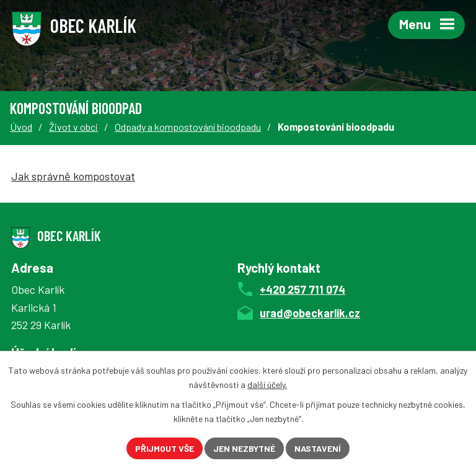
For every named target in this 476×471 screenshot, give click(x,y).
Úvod (21, 127)
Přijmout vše (165, 448)
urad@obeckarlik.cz (310, 313)
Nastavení (318, 448)
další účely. (267, 385)
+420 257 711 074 (302, 289)
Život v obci (73, 127)
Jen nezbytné (244, 448)
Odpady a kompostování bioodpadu (188, 127)
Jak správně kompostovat (73, 176)
